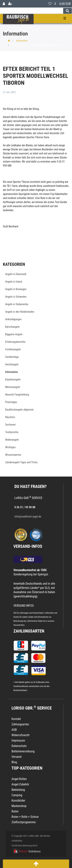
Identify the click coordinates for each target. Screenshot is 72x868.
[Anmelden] (4, 4)
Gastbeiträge (12, 357)
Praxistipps (11, 402)
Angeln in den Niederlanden (20, 312)
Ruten (15, 811)
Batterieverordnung (23, 751)
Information (22, 41)
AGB (14, 730)
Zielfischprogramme (24, 822)
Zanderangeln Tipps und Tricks (21, 462)
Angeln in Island (14, 282)
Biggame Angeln (14, 334)
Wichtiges (10, 447)
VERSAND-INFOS (28, 546)
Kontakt (16, 719)
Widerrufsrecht (20, 735)
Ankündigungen (13, 319)
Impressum (18, 741)
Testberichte (12, 432)
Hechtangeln (12, 364)
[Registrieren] (10, 4)
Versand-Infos (19, 625)
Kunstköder (18, 801)
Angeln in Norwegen (16, 289)
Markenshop (19, 806)
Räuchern (10, 417)
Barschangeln (12, 327)
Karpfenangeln (13, 379)
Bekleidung (18, 790)
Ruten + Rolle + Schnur (25, 817)
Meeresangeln (13, 387)
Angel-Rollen (19, 779)
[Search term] (31, 11)
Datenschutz (19, 746)
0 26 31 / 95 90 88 (25, 507)
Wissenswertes (13, 455)
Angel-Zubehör (20, 784)
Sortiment (10, 425)
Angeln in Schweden (16, 297)
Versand (17, 757)
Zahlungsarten (29, 631)
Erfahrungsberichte (15, 342)
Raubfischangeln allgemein (19, 410)
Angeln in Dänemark (16, 274)
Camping (17, 795)
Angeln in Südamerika (17, 304)
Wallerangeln (12, 440)
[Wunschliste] (50, 4)
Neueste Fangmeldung (17, 395)
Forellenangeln (13, 349)
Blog (14, 762)
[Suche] (67, 11)
